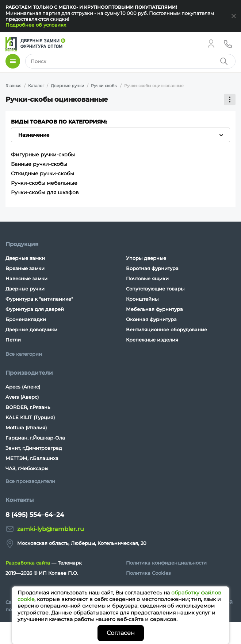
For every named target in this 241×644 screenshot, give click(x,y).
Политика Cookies (148, 573)
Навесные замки (26, 278)
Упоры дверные (146, 258)
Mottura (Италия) (26, 428)
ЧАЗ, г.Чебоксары (27, 468)
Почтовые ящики (147, 278)
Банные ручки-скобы (39, 164)
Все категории (24, 354)
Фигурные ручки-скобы (43, 155)
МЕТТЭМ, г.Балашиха (32, 458)
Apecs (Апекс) (23, 387)
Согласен (121, 633)
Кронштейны (142, 299)
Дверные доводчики (31, 329)
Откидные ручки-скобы (43, 173)
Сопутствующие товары (155, 289)
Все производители (30, 481)
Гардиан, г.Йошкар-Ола (35, 438)
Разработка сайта (28, 563)
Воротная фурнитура (152, 268)
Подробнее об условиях (36, 25)
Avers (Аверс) (22, 397)
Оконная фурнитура (151, 319)
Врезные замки (25, 268)
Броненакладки (26, 319)
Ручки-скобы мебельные (44, 183)
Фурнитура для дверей (35, 309)
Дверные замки (25, 258)
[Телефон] (228, 44)
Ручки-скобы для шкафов (45, 192)
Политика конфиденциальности (166, 563)
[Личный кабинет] (211, 44)
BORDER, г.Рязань (28, 407)
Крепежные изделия (152, 340)
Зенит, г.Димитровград (34, 448)
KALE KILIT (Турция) (30, 417)
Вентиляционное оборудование (167, 329)
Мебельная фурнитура (154, 309)
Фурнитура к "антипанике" (39, 299)
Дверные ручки (25, 289)
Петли (13, 340)
